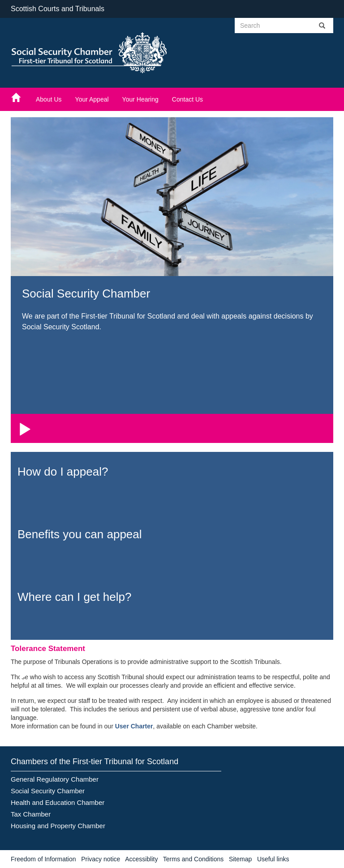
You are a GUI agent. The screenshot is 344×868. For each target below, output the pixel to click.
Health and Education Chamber (58, 802)
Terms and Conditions (193, 859)
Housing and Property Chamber (58, 826)
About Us (49, 99)
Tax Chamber (31, 814)
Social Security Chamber (48, 791)
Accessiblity (141, 859)
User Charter (134, 726)
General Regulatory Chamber (55, 779)
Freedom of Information (43, 859)
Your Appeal (92, 99)
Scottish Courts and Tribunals (58, 9)
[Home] (20, 97)
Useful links (273, 859)
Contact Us (187, 99)
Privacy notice (101, 859)
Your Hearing (140, 99)
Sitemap (240, 859)
